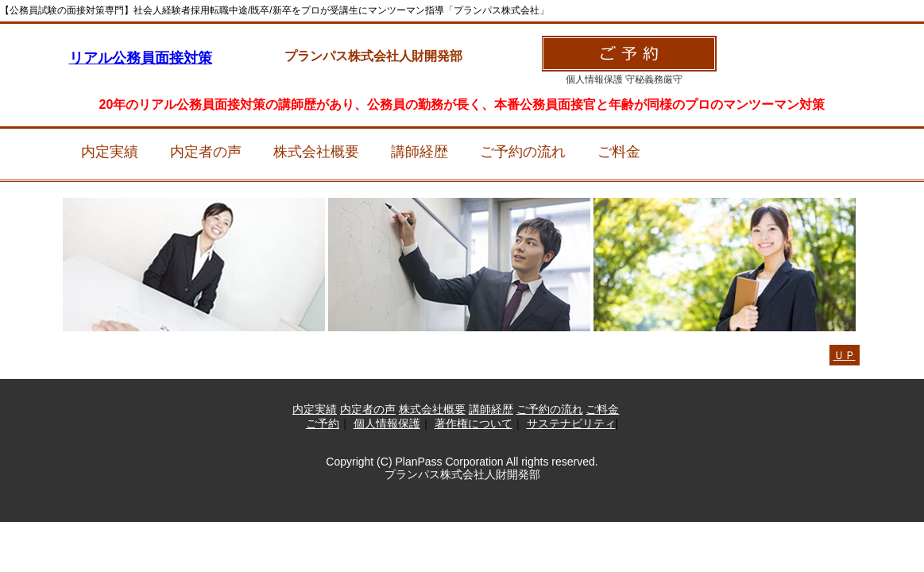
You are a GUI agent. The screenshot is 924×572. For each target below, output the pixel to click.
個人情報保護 (387, 423)
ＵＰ (845, 355)
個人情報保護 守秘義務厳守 (624, 79)
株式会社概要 (316, 152)
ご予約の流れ (523, 152)
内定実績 (110, 152)
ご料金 (619, 152)
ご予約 (323, 423)
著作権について (474, 423)
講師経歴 (419, 152)
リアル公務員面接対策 (141, 58)
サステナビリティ (571, 423)
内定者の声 (206, 152)
